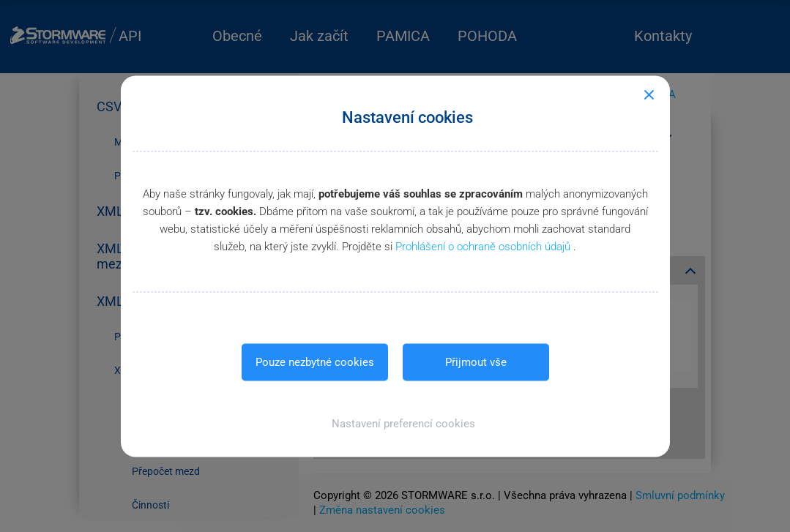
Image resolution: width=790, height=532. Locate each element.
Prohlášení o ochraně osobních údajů (484, 246)
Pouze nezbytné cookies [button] (315, 361)
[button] (395, 423)
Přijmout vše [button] (476, 361)
